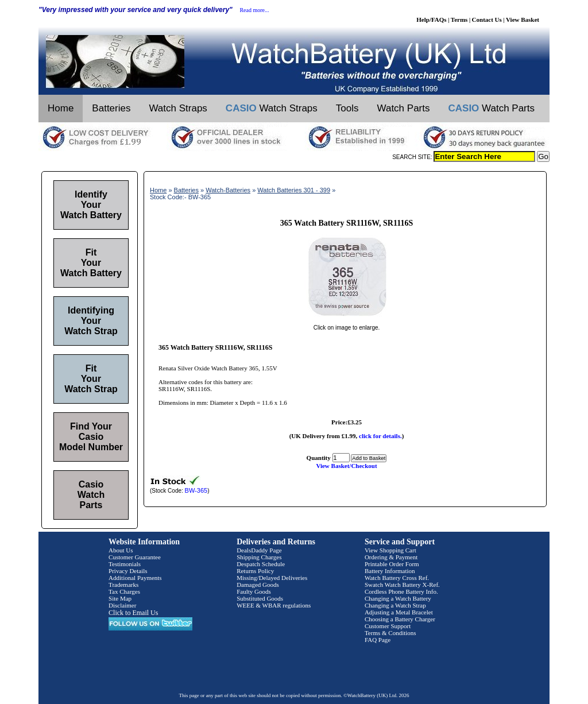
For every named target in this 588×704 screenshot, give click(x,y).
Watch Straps (178, 108)
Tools (347, 108)
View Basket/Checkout (346, 466)
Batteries (111, 108)
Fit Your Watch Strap (91, 379)
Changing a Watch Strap (395, 605)
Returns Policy (255, 571)
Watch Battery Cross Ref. (397, 578)
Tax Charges (124, 591)
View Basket (523, 20)
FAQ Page (378, 640)
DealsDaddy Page (259, 550)
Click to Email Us (133, 613)
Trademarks (123, 585)
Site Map (120, 598)
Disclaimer (122, 605)
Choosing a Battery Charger (400, 619)
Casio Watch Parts (91, 495)
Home (61, 108)
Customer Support (388, 626)
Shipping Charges (259, 557)
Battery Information (390, 571)
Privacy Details (128, 571)
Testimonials (125, 564)
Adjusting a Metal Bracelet (399, 612)
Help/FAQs (431, 20)
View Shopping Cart (390, 550)
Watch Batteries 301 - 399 (294, 190)
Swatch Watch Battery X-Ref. (402, 585)
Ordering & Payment (391, 557)
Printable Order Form (392, 564)
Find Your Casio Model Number (91, 437)
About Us (121, 550)
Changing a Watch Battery (398, 598)
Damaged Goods (258, 585)
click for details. (380, 436)
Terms (459, 20)
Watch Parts (404, 108)
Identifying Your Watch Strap (91, 321)
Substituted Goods (260, 598)
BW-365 (196, 490)
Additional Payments (135, 578)
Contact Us (487, 20)
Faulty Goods (254, 591)
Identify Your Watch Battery (91, 205)
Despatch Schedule (261, 564)
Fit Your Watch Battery (91, 263)
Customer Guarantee (135, 557)
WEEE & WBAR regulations (274, 605)
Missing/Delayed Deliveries (272, 578)
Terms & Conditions (390, 633)
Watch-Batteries (228, 190)
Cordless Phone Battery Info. (401, 591)
